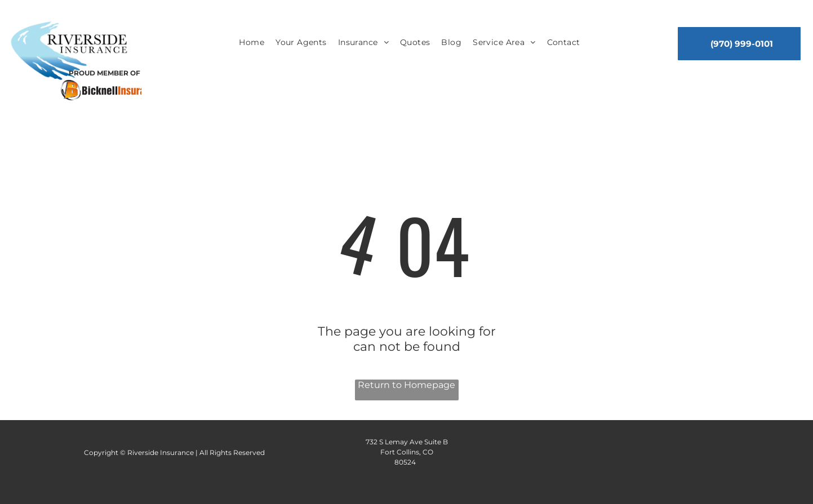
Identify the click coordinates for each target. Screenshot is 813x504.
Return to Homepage (406, 385)
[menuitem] (252, 43)
